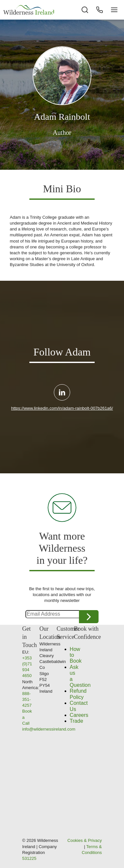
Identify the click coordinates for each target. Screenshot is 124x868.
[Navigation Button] (114, 10)
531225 (29, 858)
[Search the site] (85, 10)
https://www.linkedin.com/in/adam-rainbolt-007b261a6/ (62, 408)
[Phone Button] (100, 10)
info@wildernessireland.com (49, 729)
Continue (89, 617)
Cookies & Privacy (85, 840)
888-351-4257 (27, 699)
